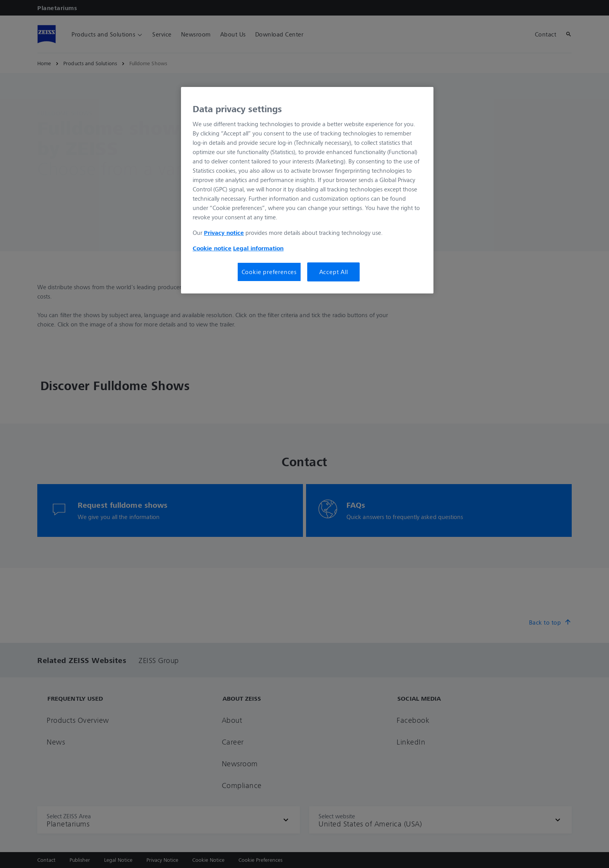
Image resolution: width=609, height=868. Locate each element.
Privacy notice (224, 233)
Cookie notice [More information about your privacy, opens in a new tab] (212, 248)
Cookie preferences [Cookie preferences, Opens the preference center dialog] (269, 272)
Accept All (334, 272)
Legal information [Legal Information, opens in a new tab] (258, 248)
